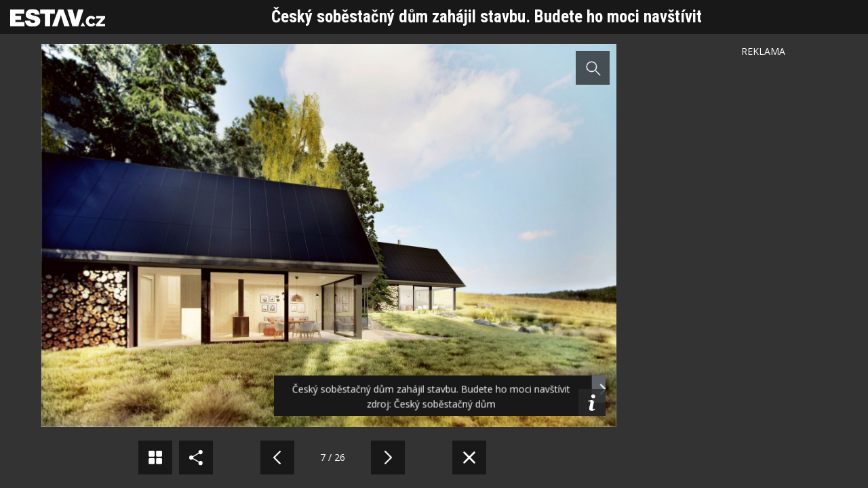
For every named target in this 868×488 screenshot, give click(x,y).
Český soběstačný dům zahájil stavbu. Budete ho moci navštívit (487, 17)
